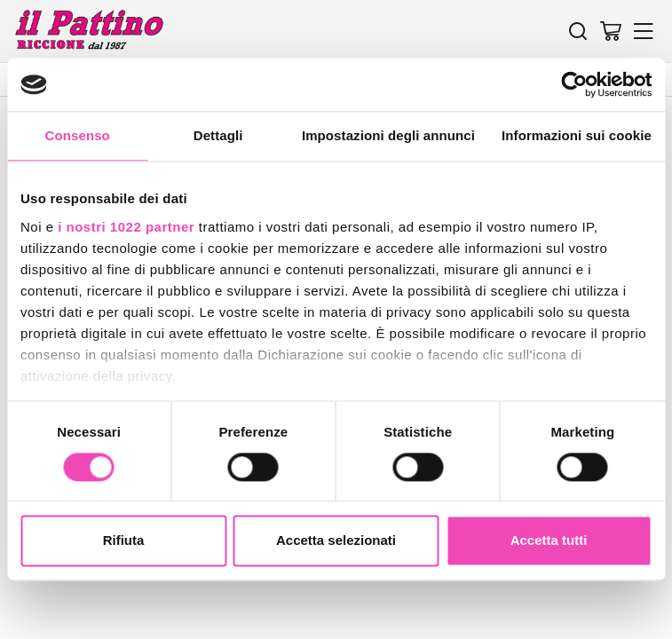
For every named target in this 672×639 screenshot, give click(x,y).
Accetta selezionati (336, 541)
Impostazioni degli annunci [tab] (388, 135)
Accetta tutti (549, 541)
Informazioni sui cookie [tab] (577, 135)
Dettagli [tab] (218, 135)
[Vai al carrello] (611, 30)
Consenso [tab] (78, 135)
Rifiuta (124, 541)
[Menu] (644, 30)
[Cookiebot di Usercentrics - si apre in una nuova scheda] (574, 84)
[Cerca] (578, 30)
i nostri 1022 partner (126, 227)
